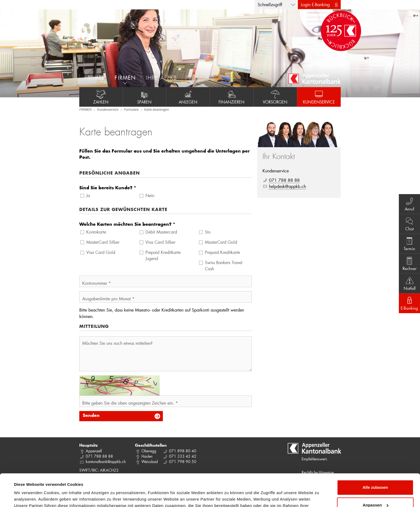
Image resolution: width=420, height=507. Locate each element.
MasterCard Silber (103, 242)
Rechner (409, 263)
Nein (150, 195)
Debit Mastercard (161, 232)
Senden (91, 416)
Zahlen (101, 97)
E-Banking (409, 303)
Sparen (145, 97)
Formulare (131, 110)
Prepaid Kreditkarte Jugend (163, 255)
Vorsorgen (275, 97)
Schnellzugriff (270, 4)
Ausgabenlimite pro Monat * (108, 299)
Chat (409, 224)
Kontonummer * (97, 283)
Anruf (409, 204)
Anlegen (188, 97)
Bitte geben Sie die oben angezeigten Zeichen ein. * (130, 403)
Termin (409, 243)
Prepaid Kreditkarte (222, 252)
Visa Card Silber (160, 242)
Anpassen (376, 474)
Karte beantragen (157, 110)
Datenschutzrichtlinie (112, 482)
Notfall (409, 283)
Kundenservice (319, 97)
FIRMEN (85, 110)
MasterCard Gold (221, 242)
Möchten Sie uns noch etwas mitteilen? (117, 343)
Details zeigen (27, 496)
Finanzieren (232, 97)
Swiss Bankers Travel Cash (224, 265)
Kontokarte (96, 232)
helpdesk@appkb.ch (287, 186)
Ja (88, 195)
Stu (208, 232)
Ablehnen (375, 492)
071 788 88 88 (284, 180)
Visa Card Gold (101, 252)
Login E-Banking (315, 4)
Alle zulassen (375, 457)
